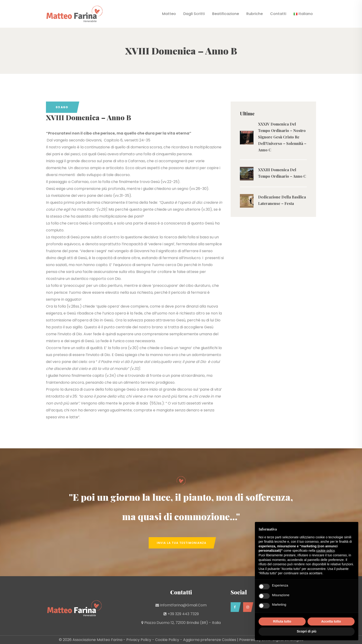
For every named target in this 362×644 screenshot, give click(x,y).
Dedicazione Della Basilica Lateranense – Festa (282, 200)
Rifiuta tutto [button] (282, 621)
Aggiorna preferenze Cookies (210, 640)
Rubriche (255, 14)
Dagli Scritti (194, 14)
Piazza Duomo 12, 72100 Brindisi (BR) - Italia (183, 623)
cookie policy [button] (325, 551)
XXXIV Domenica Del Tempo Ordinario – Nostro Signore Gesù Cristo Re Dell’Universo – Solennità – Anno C (282, 137)
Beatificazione (226, 14)
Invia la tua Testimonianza (182, 543)
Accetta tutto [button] (331, 621)
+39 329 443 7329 (183, 614)
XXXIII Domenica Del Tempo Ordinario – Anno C (282, 173)
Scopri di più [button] (307, 631)
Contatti (278, 14)
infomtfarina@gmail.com (183, 605)
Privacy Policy (139, 640)
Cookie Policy (167, 640)
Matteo (169, 14)
